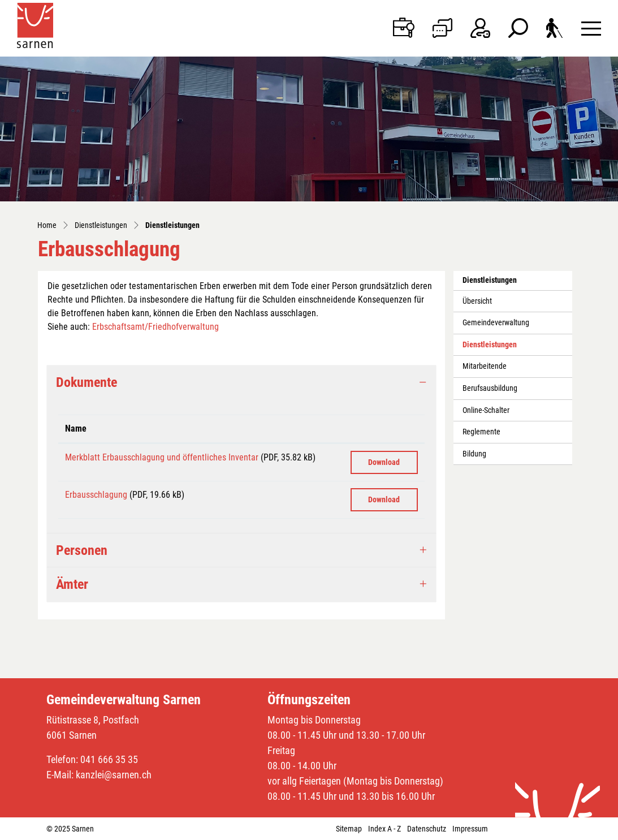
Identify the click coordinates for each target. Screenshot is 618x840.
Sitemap (349, 829)
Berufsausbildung (490, 388)
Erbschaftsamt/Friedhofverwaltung (155, 327)
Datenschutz (427, 829)
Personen (82, 550)
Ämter (72, 584)
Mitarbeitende (485, 366)
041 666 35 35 (109, 759)
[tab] (241, 382)
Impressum (470, 829)
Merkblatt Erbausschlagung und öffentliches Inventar (162, 457)
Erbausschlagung (96, 495)
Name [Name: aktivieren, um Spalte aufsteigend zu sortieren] (76, 428)
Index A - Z (384, 829)
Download (384, 462)
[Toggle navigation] (591, 28)
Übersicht (477, 301)
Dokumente (87, 382)
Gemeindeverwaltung (496, 323)
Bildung (474, 454)
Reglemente (481, 432)
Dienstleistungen (489, 348)
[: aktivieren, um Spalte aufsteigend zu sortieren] (384, 429)
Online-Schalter (486, 410)
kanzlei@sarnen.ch (114, 775)
